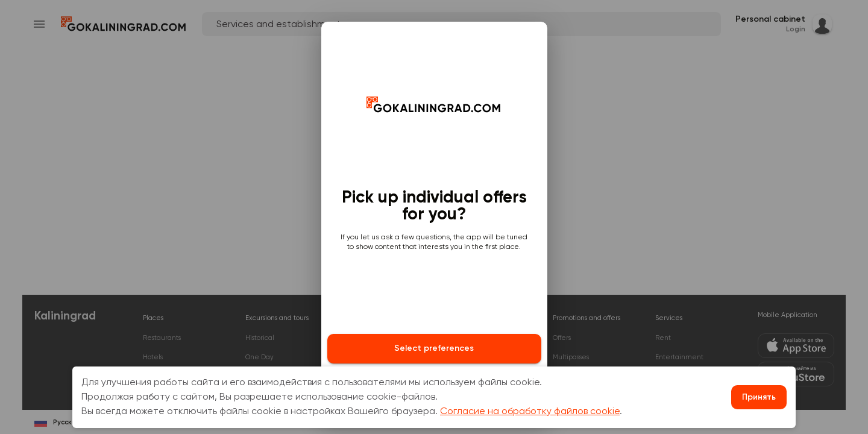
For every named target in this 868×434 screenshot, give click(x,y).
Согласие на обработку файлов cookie (530, 412)
